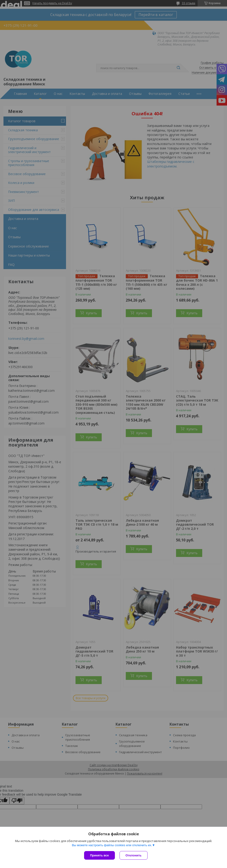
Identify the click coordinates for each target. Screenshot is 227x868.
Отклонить (134, 855)
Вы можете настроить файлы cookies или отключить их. (112, 845)
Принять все (99, 855)
